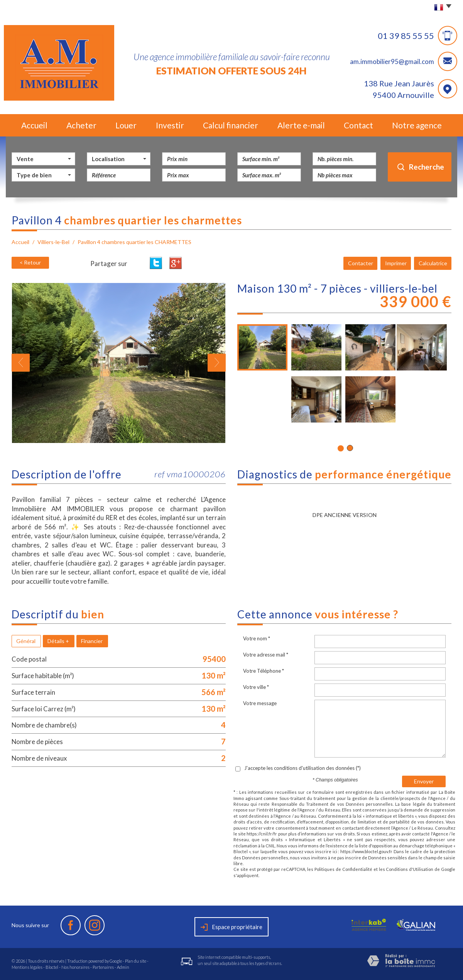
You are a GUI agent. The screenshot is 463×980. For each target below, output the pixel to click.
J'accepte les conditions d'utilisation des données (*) (302, 768)
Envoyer (424, 781)
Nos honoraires (75, 967)
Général (26, 641)
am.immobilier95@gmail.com (392, 61)
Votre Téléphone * (264, 671)
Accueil (34, 125)
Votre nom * (257, 638)
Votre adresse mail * (266, 655)
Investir (170, 125)
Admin (123, 967)
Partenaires (103, 967)
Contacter (361, 263)
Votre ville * (256, 687)
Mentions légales (27, 967)
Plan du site (136, 961)
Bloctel (52, 967)
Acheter (81, 125)
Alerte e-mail (301, 125)
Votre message (260, 703)
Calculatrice (433, 263)
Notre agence (417, 125)
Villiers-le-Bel (53, 242)
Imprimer (396, 263)
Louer (126, 125)
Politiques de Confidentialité (343, 869)
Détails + (58, 641)
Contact (358, 125)
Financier (92, 641)
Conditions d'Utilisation (410, 869)
